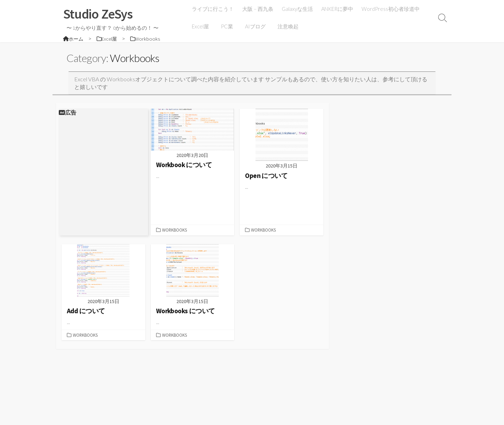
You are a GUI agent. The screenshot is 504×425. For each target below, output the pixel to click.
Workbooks (174, 231)
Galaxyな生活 (298, 9)
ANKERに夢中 (338, 9)
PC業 (227, 26)
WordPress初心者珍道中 (391, 9)
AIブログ (254, 26)
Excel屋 (201, 26)
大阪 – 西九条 (258, 9)
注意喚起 (286, 26)
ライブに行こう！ (213, 9)
